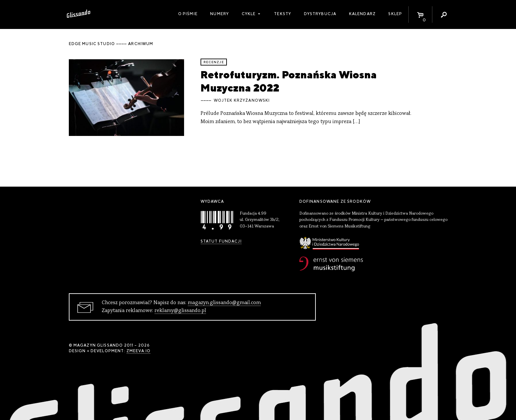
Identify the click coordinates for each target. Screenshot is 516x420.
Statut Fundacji (221, 241)
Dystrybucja (320, 14)
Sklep (395, 14)
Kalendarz (362, 14)
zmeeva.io (138, 351)
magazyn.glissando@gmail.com (224, 303)
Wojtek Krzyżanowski (242, 100)
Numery (219, 14)
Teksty (283, 14)
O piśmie (188, 14)
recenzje (214, 62)
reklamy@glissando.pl (180, 311)
